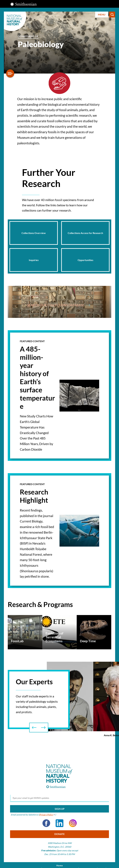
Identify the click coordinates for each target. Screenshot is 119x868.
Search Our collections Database (59, 305)
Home (60, 866)
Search (112, 15)
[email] (59, 798)
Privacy (47, 815)
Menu (102, 14)
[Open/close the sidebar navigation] (10, 73)
